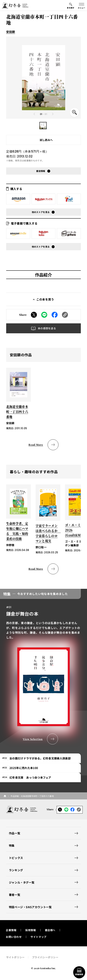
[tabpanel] (44, 667)
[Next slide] (53, 114)
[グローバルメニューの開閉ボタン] (82, 5)
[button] (43, 126)
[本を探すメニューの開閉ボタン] (71, 5)
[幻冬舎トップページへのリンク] (15, 5)
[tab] (40, 758)
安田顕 (11, 32)
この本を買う (45, 299)
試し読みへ (46, 140)
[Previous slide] (34, 114)
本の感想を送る (47, 328)
